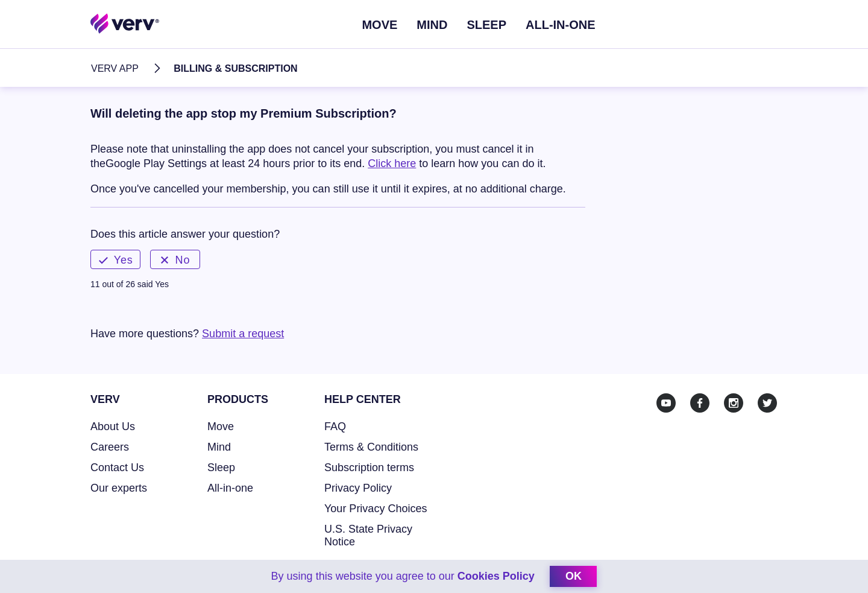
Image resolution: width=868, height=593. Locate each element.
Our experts (119, 488)
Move (379, 25)
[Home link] (125, 23)
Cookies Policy (495, 576)
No (175, 260)
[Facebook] (700, 403)
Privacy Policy (358, 488)
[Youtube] (666, 403)
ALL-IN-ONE (561, 25)
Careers (110, 447)
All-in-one (230, 488)
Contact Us (117, 468)
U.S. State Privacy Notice (368, 535)
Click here (392, 163)
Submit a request (243, 334)
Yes (116, 260)
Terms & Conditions (371, 447)
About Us (113, 427)
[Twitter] (767, 403)
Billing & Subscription (235, 68)
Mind (432, 25)
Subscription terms (369, 468)
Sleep (486, 25)
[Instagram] (734, 403)
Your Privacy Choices (376, 509)
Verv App (115, 68)
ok (574, 576)
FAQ (335, 427)
